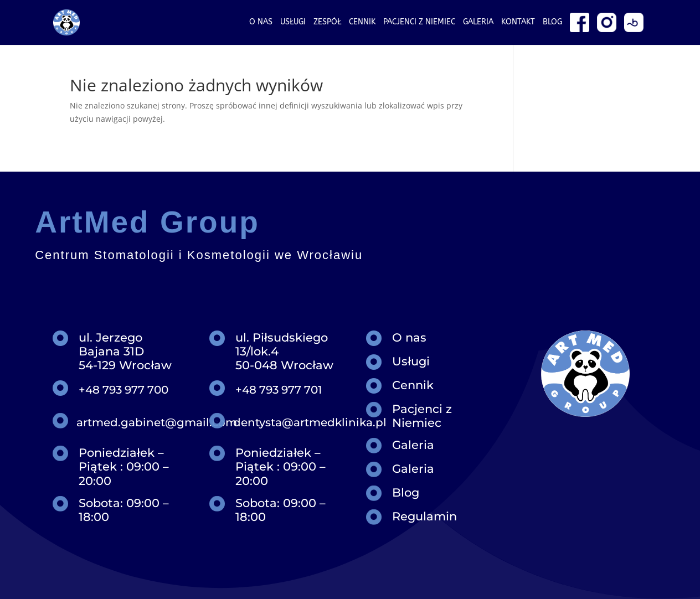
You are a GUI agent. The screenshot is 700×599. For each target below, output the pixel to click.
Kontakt (518, 22)
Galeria (478, 22)
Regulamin (424, 516)
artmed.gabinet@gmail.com (157, 422)
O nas (261, 22)
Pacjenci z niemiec (419, 22)
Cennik (362, 22)
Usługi (293, 22)
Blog (552, 22)
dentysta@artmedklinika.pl (310, 422)
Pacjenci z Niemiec (422, 416)
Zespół (327, 22)
